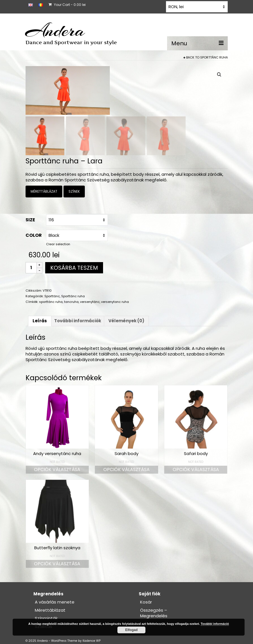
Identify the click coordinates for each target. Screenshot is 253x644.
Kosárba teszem (74, 268)
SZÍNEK (74, 192)
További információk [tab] (78, 321)
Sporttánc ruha (214, 57)
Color (34, 236)
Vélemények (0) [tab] (126, 321)
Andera (55, 30)
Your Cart (67, 5)
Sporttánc (52, 296)
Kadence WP (92, 641)
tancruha (71, 302)
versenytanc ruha (115, 302)
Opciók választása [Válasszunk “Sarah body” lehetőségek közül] (127, 470)
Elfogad (131, 630)
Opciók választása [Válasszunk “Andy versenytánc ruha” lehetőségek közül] (57, 470)
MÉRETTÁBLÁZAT (44, 192)
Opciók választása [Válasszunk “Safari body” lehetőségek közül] (196, 470)
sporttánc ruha (51, 302)
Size (30, 220)
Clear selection (58, 244)
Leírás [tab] (40, 321)
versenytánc (90, 302)
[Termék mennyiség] (31, 268)
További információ (215, 624)
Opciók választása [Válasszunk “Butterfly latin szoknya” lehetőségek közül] (57, 564)
